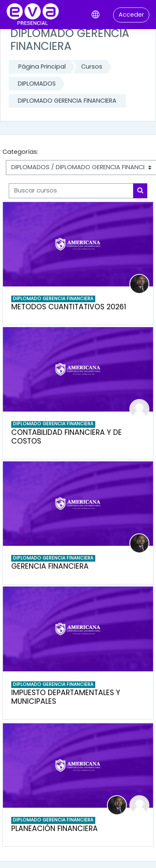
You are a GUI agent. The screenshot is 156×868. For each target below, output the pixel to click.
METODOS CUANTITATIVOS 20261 (69, 307)
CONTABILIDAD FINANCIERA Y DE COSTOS (67, 437)
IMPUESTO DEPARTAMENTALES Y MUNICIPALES (66, 697)
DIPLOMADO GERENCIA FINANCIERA (67, 101)
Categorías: (20, 152)
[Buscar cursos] (71, 191)
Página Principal (42, 67)
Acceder (131, 15)
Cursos (92, 67)
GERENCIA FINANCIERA (50, 566)
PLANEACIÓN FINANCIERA (54, 829)
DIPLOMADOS (37, 84)
